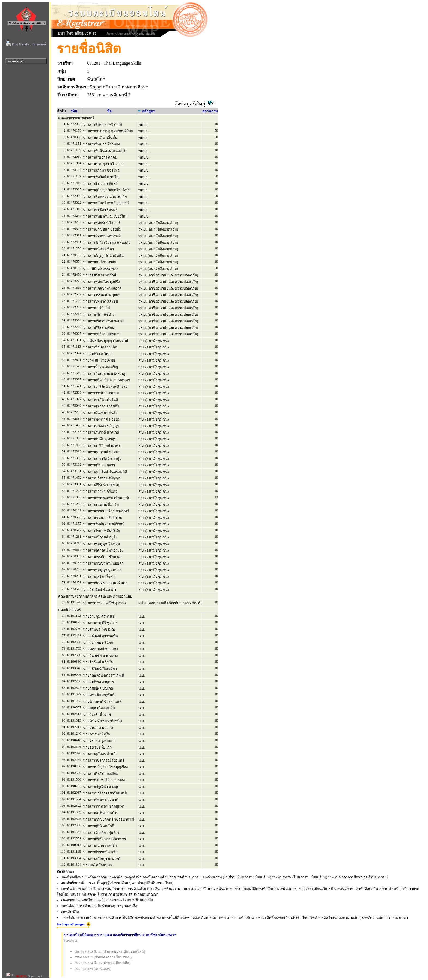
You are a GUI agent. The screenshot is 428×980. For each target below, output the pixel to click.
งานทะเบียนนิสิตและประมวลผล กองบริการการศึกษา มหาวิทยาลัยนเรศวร (120, 935)
